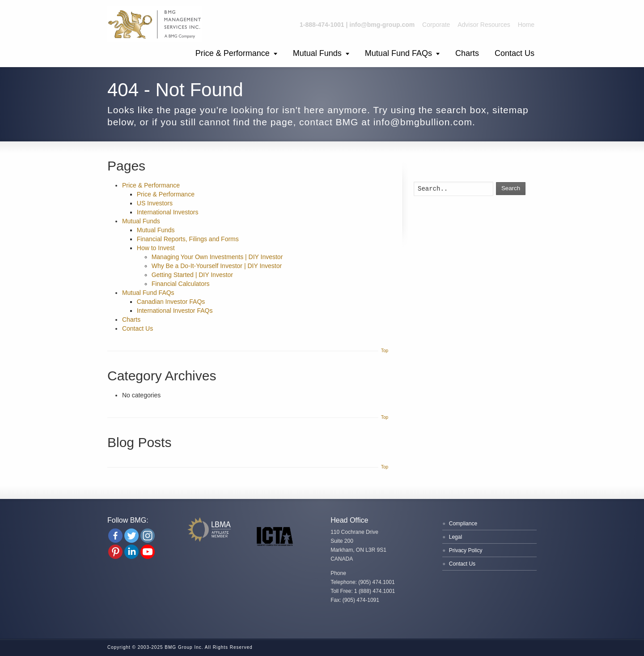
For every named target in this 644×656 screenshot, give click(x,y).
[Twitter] (131, 536)
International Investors (168, 212)
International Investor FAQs (175, 311)
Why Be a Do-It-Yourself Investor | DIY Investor (217, 266)
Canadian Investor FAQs (171, 302)
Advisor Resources (484, 25)
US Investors (155, 203)
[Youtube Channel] (148, 552)
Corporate (436, 25)
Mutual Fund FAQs (398, 53)
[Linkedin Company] (131, 552)
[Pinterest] (115, 552)
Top (385, 351)
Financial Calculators (181, 284)
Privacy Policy (466, 550)
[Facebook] (115, 536)
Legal (455, 537)
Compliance (463, 524)
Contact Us (515, 53)
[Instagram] (148, 536)
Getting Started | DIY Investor (192, 275)
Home (526, 25)
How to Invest (156, 248)
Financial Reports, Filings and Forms (188, 239)
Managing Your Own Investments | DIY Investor (217, 257)
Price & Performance (233, 53)
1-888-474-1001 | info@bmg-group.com (357, 25)
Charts (467, 53)
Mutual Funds (317, 53)
